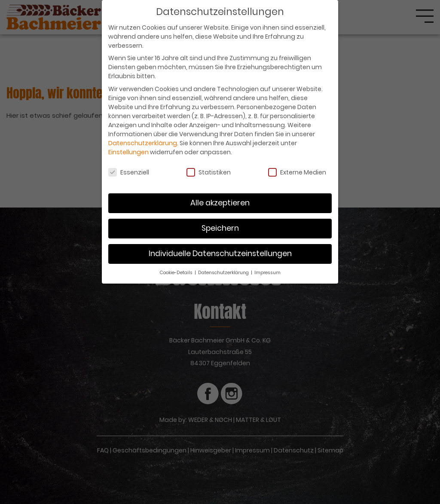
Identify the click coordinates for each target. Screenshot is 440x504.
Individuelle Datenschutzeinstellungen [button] (220, 254)
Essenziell (129, 172)
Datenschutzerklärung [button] (224, 273)
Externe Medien (297, 172)
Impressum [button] (267, 273)
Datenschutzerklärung (143, 143)
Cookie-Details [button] (177, 273)
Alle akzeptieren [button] (220, 203)
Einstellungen (128, 152)
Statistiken (209, 172)
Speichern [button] (220, 228)
